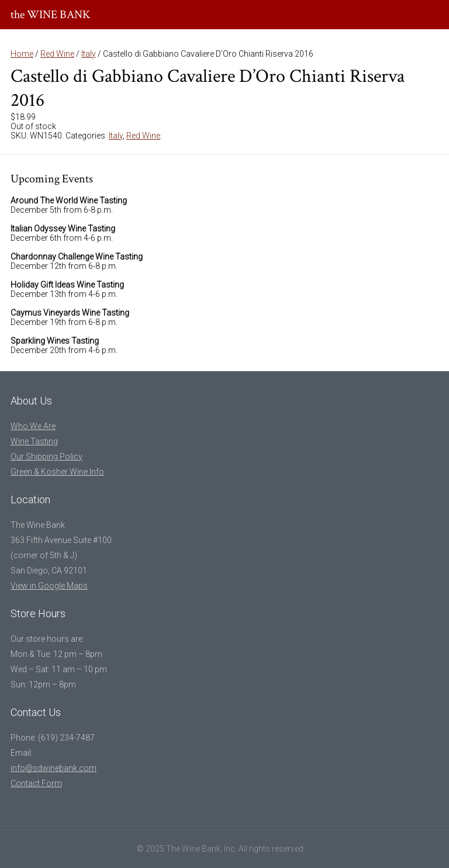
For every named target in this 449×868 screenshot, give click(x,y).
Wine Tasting (34, 441)
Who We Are (33, 426)
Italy (89, 54)
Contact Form (36, 783)
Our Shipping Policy (46, 457)
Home (22, 54)
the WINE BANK (51, 15)
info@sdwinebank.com (53, 768)
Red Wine (57, 54)
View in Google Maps (49, 586)
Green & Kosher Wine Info (57, 472)
